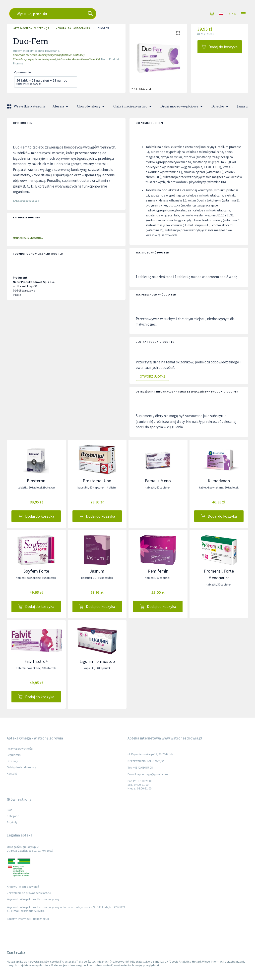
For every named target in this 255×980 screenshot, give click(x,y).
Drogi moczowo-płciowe (182, 106)
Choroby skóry (92, 106)
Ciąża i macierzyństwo (133, 106)
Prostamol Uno (97, 481)
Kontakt (12, 773)
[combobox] (93, 14)
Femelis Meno (158, 481)
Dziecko (221, 106)
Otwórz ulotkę (153, 376)
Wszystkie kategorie (27, 106)
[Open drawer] (243, 14)
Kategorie (13, 816)
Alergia (61, 106)
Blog (9, 810)
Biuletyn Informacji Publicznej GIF (28, 919)
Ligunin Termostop (97, 661)
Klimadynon (219, 481)
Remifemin (158, 571)
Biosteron (36, 481)
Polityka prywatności (20, 749)
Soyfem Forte (36, 571)
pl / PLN (228, 14)
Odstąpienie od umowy (21, 767)
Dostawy (12, 761)
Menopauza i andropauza (72, 28)
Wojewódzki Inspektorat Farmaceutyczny (33, 899)
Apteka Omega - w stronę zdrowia (30, 28)
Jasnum (97, 571)
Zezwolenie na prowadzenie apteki (29, 893)
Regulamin (14, 755)
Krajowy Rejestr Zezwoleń (23, 887)
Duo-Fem (103, 28)
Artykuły (12, 822)
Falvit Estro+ (36, 661)
